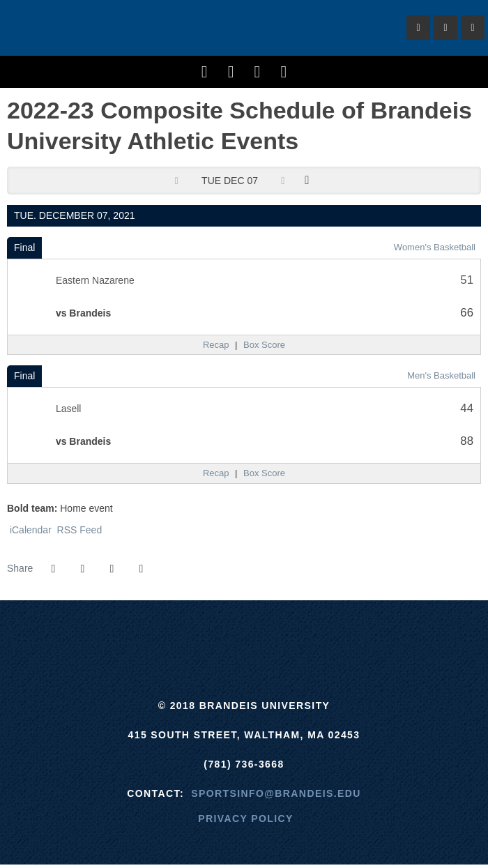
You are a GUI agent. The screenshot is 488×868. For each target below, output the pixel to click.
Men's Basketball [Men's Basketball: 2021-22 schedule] (441, 375)
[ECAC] (192, 635)
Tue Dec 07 (230, 181)
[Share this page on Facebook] (53, 569)
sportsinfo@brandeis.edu (276, 793)
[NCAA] (296, 635)
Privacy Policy (246, 818)
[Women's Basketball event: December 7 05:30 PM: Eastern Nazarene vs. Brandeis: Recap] (216, 345)
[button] (141, 569)
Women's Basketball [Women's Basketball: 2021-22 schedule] (435, 247)
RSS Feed (78, 530)
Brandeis (91, 28)
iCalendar (29, 530)
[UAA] (244, 635)
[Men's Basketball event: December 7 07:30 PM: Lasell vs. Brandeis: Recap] (216, 473)
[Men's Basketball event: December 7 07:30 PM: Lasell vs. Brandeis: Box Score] (264, 473)
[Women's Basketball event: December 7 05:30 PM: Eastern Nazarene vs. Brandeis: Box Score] (264, 345)
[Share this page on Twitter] (82, 569)
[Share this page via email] (112, 569)
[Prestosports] (348, 635)
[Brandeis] (140, 635)
